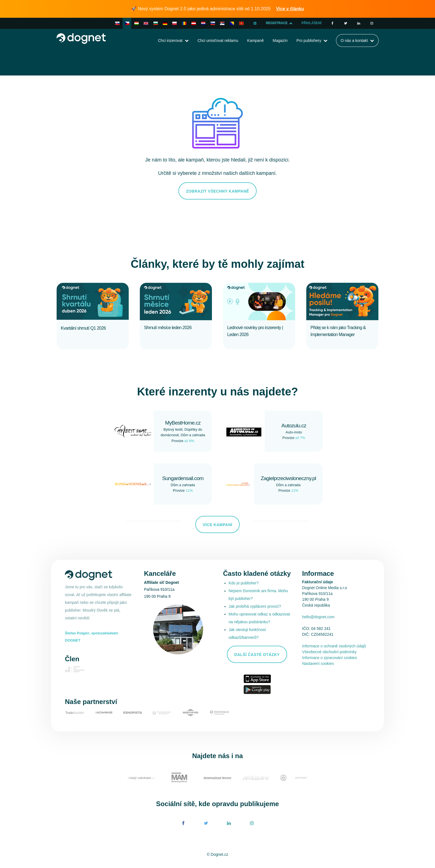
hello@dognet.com (318, 617)
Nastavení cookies (318, 663)
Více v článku (290, 9)
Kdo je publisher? (244, 583)
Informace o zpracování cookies (330, 658)
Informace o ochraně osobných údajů (334, 646)
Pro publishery (309, 41)
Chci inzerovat (170, 41)
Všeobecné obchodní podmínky (329, 652)
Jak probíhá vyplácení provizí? (255, 606)
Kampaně (256, 41)
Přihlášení (311, 23)
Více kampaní (218, 525)
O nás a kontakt (354, 41)
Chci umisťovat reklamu (218, 41)
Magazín (280, 41)
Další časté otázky (257, 655)
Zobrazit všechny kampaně (217, 191)
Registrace (279, 23)
